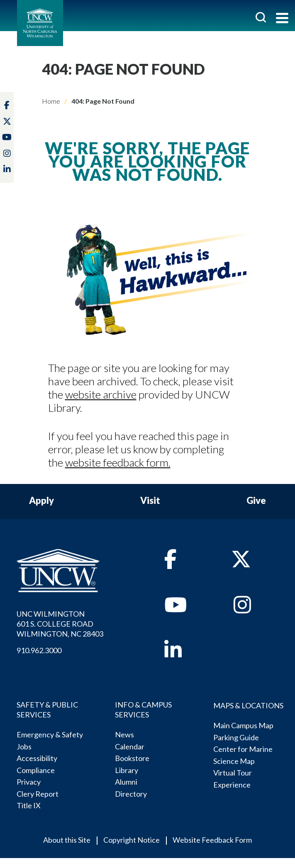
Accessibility (37, 758)
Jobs (24, 746)
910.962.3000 (39, 650)
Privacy (29, 782)
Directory (131, 794)
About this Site (67, 840)
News (124, 734)
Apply (41, 501)
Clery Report (38, 794)
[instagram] (7, 153)
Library (127, 770)
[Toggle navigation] (282, 19)
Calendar (130, 746)
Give (256, 501)
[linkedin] (173, 654)
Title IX (29, 805)
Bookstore (132, 758)
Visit (150, 501)
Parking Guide (236, 737)
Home (51, 101)
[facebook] (171, 564)
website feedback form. (118, 462)
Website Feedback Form (212, 840)
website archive (101, 394)
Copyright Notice (132, 840)
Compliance (36, 770)
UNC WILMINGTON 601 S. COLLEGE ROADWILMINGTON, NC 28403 (60, 624)
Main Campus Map (243, 725)
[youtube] (176, 609)
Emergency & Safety (50, 734)
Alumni (126, 782)
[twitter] (7, 122)
